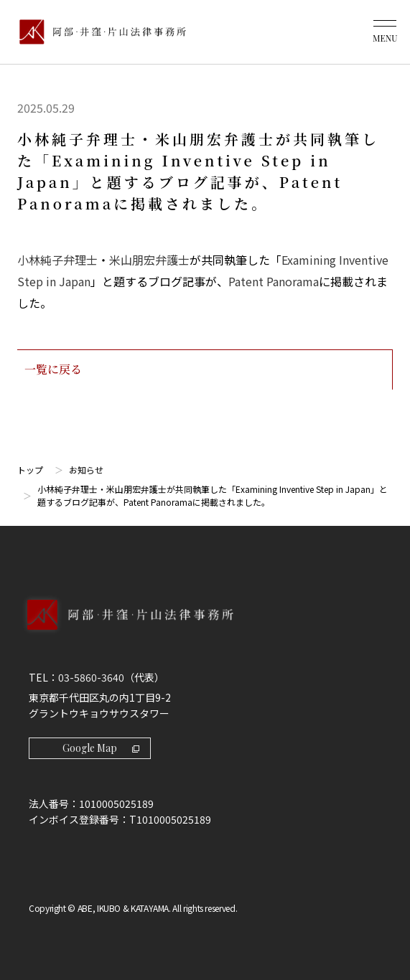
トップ (30, 470)
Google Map (101, 748)
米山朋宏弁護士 (149, 260)
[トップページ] (99, 32)
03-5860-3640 (91, 677)
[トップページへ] (205, 630)
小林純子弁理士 (57, 260)
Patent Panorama (274, 281)
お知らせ (86, 470)
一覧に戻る (205, 369)
